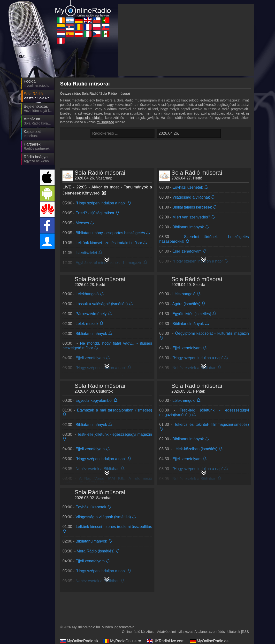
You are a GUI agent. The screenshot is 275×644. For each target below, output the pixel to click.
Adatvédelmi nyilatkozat (175, 632)
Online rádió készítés (138, 632)
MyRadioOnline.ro (122, 641)
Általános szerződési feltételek (217, 632)
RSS (245, 632)
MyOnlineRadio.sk (79, 641)
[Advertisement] (186, 40)
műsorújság (105, 122)
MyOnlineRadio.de (209, 641)
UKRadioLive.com (166, 641)
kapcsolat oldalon (90, 118)
